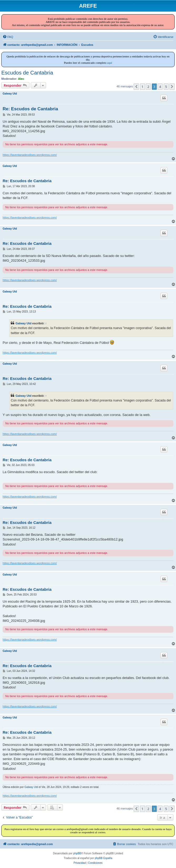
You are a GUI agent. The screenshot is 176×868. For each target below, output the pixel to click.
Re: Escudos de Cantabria (30, 109)
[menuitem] (8, 37)
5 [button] (166, 87)
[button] (136, 87)
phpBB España (104, 858)
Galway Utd (10, 94)
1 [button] (142, 87)
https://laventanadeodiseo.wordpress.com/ (30, 155)
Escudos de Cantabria (27, 73)
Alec (21, 79)
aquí (110, 63)
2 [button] (148, 87)
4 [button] (160, 87)
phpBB (77, 853)
